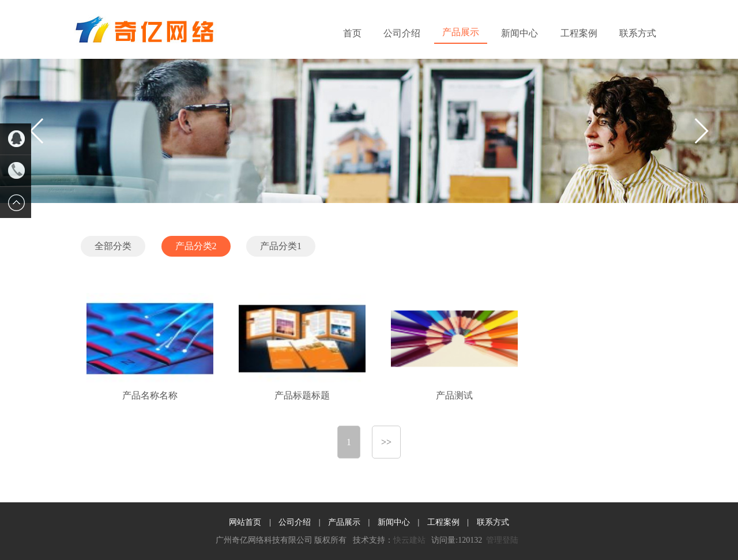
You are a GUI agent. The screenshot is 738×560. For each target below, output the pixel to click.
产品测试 (454, 395)
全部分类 (113, 246)
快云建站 (409, 540)
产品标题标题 (302, 395)
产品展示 (461, 32)
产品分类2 (196, 246)
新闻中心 (519, 33)
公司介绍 (402, 33)
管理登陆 (502, 540)
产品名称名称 (150, 395)
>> (386, 442)
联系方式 (638, 33)
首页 (352, 33)
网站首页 (245, 522)
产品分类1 (281, 246)
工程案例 (579, 33)
